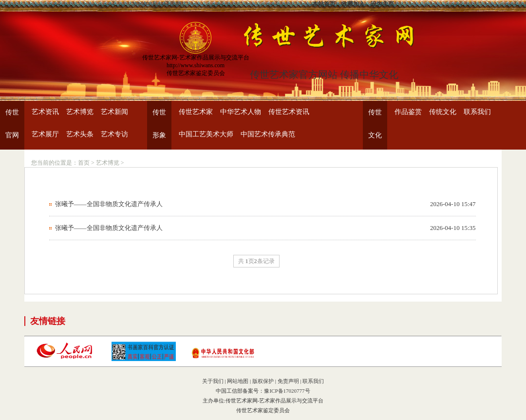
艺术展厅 (45, 134)
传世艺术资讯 (289, 112)
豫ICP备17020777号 (287, 391)
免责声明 (288, 381)
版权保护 (263, 381)
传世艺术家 (196, 112)
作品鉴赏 (408, 112)
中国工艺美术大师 (206, 134)
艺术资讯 (45, 112)
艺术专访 (114, 134)
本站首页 (324, 4)
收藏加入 (353, 4)
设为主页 (382, 4)
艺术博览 (80, 112)
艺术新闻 (114, 112)
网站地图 (238, 381)
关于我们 (213, 381)
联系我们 (477, 112)
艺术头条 (80, 134)
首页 (84, 163)
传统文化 (443, 112)
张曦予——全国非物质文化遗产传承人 (109, 204)
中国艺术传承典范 (268, 134)
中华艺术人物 (241, 112)
